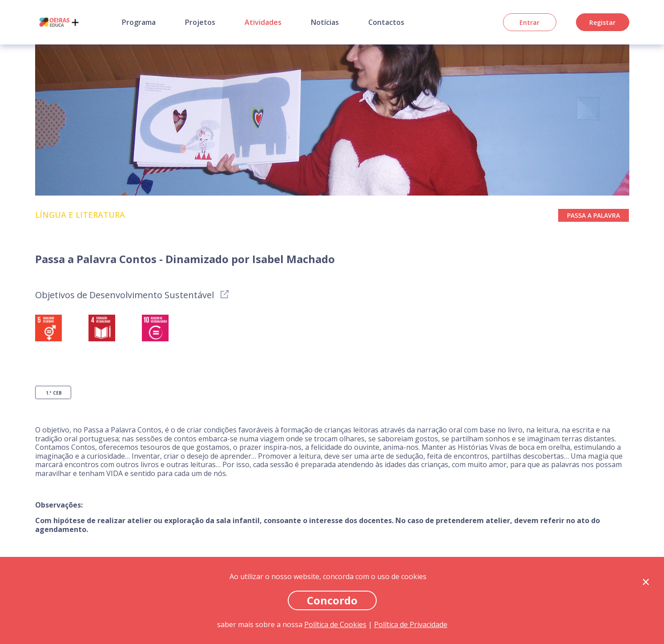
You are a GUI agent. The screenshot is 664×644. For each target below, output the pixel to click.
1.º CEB (54, 393)
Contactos (386, 22)
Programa (139, 22)
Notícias (325, 22)
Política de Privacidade (411, 624)
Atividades (263, 22)
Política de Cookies (335, 624)
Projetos (200, 22)
